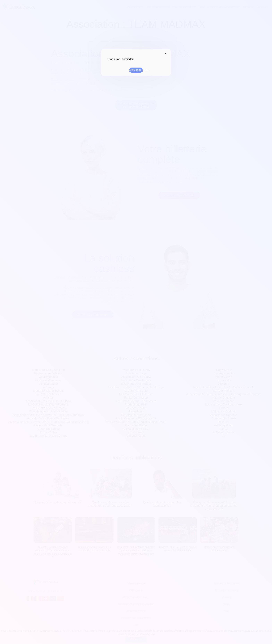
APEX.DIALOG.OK (136, 70)
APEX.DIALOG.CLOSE (165, 54)
